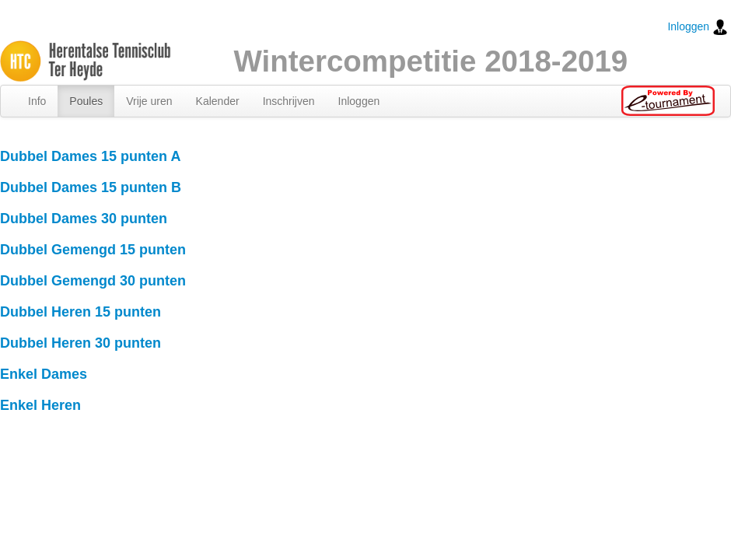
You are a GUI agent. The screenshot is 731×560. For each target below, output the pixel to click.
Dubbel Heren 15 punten (80, 312)
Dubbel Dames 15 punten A (90, 156)
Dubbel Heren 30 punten (80, 343)
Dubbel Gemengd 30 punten (93, 281)
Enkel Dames (44, 374)
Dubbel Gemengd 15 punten (93, 250)
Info (37, 101)
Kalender (218, 101)
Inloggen (698, 27)
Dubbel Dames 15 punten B (91, 187)
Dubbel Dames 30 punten (84, 219)
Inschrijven (289, 101)
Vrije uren (149, 101)
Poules (86, 101)
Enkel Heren (40, 405)
